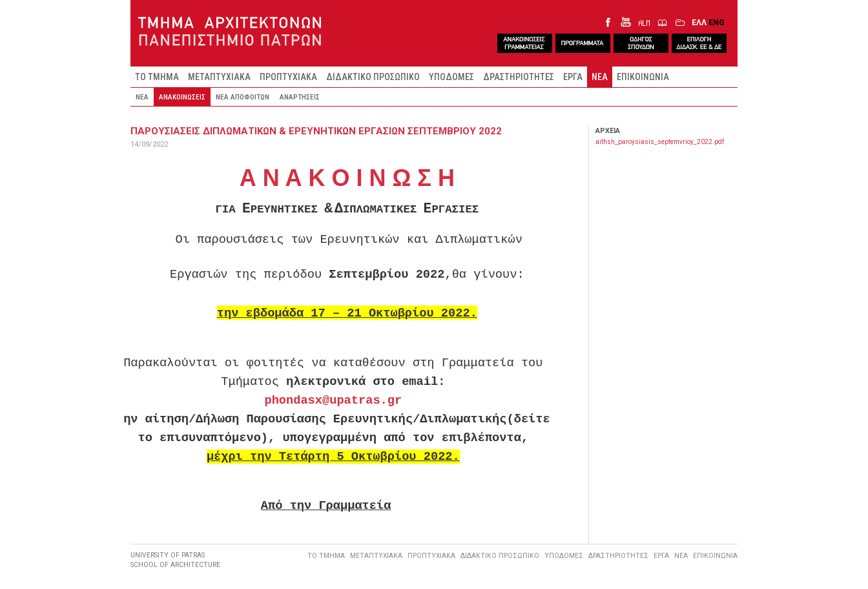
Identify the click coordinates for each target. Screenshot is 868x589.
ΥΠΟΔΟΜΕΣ (451, 77)
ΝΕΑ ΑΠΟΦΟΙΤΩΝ (243, 97)
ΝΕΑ (600, 77)
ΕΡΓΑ (573, 77)
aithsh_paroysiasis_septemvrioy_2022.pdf (660, 142)
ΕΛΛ (699, 22)
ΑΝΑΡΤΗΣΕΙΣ (300, 97)
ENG (717, 22)
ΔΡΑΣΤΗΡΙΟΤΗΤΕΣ (519, 77)
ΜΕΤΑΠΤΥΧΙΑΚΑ (219, 77)
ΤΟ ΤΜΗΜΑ (157, 77)
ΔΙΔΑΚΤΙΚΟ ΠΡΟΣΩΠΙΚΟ (373, 77)
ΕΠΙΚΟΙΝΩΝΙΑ (643, 77)
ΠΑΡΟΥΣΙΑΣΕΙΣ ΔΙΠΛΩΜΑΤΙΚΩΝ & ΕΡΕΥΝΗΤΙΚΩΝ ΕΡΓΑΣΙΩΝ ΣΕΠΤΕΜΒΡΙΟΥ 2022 (316, 131)
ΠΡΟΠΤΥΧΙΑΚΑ (288, 77)
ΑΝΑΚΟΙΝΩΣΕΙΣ (182, 97)
